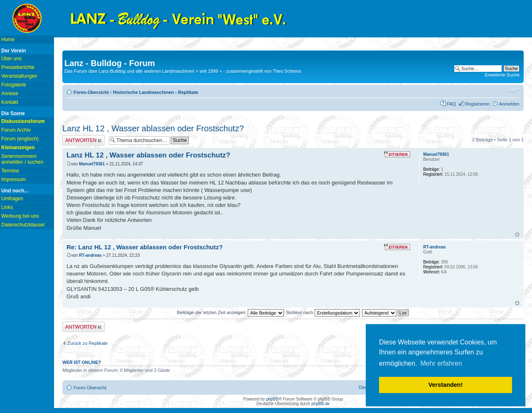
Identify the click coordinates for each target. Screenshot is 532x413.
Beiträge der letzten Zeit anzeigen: (230, 312)
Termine (10, 171)
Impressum (14, 179)
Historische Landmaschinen (144, 92)
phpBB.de (320, 404)
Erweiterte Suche (502, 75)
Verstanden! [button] (446, 385)
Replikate (188, 92)
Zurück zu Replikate (87, 343)
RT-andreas (90, 255)
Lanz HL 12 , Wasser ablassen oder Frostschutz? (153, 128)
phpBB (272, 399)
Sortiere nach (323, 312)
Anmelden (509, 104)
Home (8, 39)
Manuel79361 (92, 164)
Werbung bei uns (20, 216)
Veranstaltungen (19, 76)
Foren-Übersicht (91, 92)
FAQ (451, 104)
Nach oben (517, 235)
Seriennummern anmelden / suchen (22, 159)
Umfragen (12, 199)
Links (7, 207)
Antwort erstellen (84, 140)
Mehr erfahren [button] (441, 363)
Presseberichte (18, 67)
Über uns (11, 59)
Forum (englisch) (20, 139)
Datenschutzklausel (23, 225)
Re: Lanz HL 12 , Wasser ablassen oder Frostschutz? (145, 247)
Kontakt (10, 102)
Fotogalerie (14, 85)
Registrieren (477, 104)
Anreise (10, 93)
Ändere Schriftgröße (514, 91)
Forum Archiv (16, 130)
